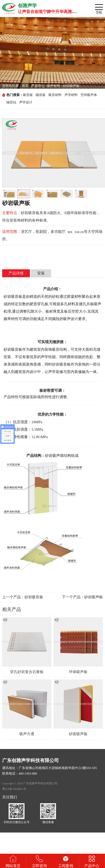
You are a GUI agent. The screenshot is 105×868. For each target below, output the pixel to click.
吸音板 (28, 95)
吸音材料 (55, 95)
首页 (25, 86)
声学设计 (26, 102)
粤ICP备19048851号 (14, 789)
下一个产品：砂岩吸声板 (82, 597)
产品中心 (38, 86)
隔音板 (41, 95)
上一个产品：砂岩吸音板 (23, 597)
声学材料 (71, 95)
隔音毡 (11, 102)
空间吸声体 (89, 95)
